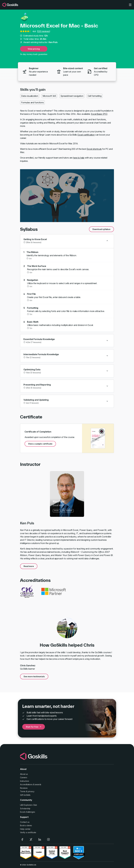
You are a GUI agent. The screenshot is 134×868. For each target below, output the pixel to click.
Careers (24, 777)
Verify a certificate (28, 832)
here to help (79, 158)
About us (24, 774)
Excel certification (86, 135)
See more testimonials (34, 676)
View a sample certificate (40, 444)
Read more (29, 566)
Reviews (24, 788)
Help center (25, 829)
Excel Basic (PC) (99, 114)
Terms (23, 791)
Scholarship (25, 808)
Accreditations (26, 784)
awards (38, 784)
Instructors (25, 781)
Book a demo (26, 825)
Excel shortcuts (94, 149)
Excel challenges (27, 812)
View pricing (34, 49)
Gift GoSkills (25, 795)
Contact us (25, 822)
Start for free (34, 727)
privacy (31, 791)
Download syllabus (101, 229)
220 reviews (43, 31)
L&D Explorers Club (29, 805)
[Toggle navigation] (130, 5)
